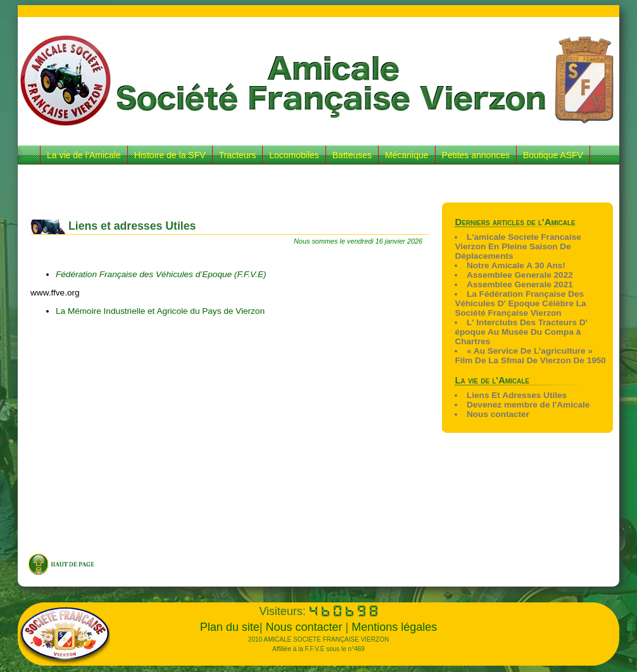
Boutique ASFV (553, 155)
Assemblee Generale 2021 (520, 284)
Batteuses (352, 155)
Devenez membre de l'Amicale (528, 405)
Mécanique (407, 155)
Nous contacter (498, 414)
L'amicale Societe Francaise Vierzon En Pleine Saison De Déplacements (518, 246)
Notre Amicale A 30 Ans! (516, 265)
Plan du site (230, 627)
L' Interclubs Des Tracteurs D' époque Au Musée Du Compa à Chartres (521, 332)
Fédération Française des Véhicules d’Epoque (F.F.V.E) (162, 274)
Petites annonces (476, 155)
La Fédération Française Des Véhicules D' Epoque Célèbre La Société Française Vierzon (520, 303)
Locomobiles (294, 155)
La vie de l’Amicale (84, 155)
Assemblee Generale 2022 (520, 275)
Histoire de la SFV (170, 155)
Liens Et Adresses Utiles (517, 395)
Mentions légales (394, 627)
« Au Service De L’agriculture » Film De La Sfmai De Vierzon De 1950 (530, 356)
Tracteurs (238, 155)
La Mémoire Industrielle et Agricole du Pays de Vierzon (160, 311)
